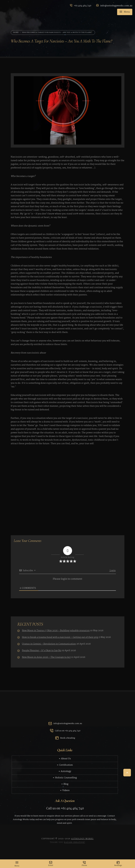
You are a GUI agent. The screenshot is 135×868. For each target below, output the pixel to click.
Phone (84, 864)
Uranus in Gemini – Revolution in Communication (50, 644)
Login (112, 571)
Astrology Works (82, 847)
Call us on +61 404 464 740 (65, 734)
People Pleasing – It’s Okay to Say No (43, 651)
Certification (65, 769)
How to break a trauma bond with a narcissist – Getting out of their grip (61, 637)
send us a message (97, 820)
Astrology (65, 775)
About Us (65, 762)
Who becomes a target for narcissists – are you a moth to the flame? (57, 32)
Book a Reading (65, 742)
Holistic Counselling (65, 782)
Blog (65, 788)
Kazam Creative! (75, 851)
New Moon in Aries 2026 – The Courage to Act (47, 657)
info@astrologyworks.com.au (65, 727)
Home (16, 32)
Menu (124, 12)
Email (51, 864)
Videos (65, 794)
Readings (118, 864)
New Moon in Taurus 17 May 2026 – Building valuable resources (57, 631)
